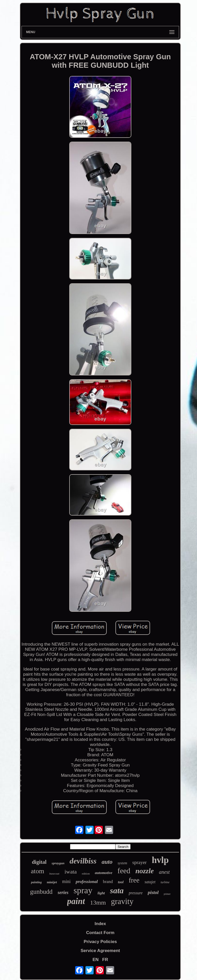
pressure (136, 893)
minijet (52, 882)
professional (87, 882)
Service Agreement (100, 951)
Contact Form (100, 933)
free (134, 880)
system (122, 863)
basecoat (54, 874)
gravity (122, 901)
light (101, 893)
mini (66, 881)
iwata (71, 872)
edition (86, 874)
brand (108, 882)
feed (124, 871)
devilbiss (83, 861)
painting (36, 882)
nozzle (145, 871)
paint (76, 901)
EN (96, 960)
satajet (150, 882)
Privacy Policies (100, 942)
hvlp (160, 860)
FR (105, 960)
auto (107, 862)
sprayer (140, 862)
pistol (153, 892)
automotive (104, 873)
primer (167, 894)
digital (39, 862)
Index (100, 924)
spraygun (58, 863)
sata (117, 890)
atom (37, 871)
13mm (98, 903)
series (63, 892)
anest (164, 872)
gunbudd (41, 892)
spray (83, 890)
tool (121, 882)
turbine (165, 882)
